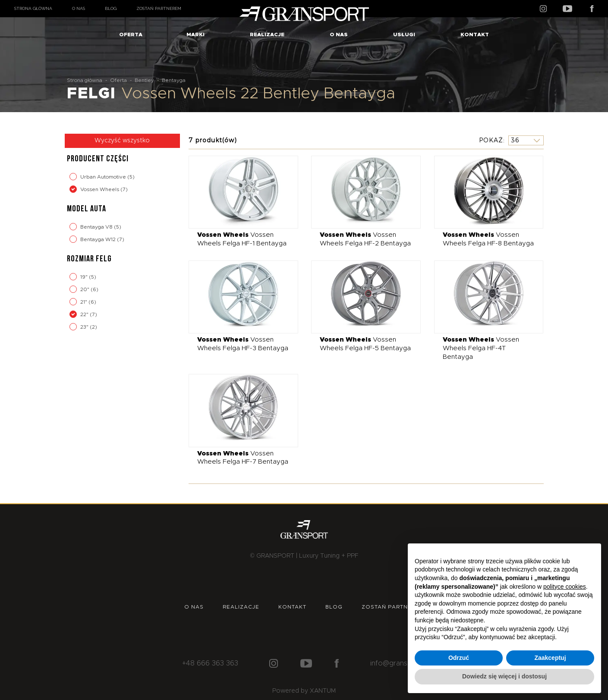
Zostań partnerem (159, 8)
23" (85, 327)
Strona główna (33, 8)
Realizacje (267, 35)
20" (85, 289)
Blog (111, 8)
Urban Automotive (104, 177)
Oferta (131, 35)
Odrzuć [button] (459, 658)
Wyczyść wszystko (122, 141)
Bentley (144, 80)
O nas (79, 8)
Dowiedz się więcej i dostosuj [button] (504, 676)
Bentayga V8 (97, 227)
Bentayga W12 (99, 239)
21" (84, 302)
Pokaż (491, 140)
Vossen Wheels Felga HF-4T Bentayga (481, 348)
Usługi (404, 35)
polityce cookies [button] (565, 587)
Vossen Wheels (100, 189)
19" (85, 277)
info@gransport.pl (399, 663)
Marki (195, 35)
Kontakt (475, 35)
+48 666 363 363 (210, 663)
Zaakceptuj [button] (550, 658)
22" (85, 314)
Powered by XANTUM (304, 691)
